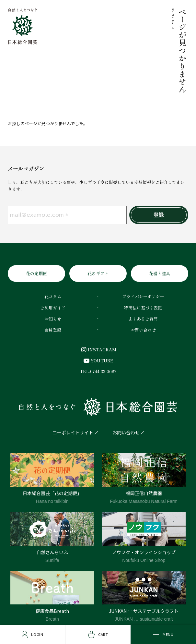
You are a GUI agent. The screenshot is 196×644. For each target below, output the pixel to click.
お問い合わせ (126, 432)
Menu (163, 634)
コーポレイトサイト (73, 432)
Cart (98, 634)
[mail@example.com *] (67, 215)
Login (32, 634)
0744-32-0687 (103, 371)
